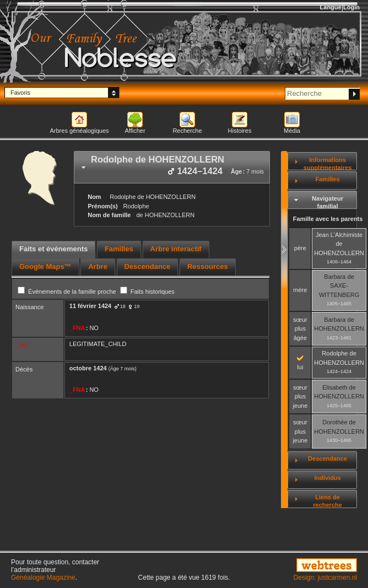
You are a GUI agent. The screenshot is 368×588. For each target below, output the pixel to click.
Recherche (187, 131)
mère (300, 290)
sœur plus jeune (300, 397)
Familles (328, 179)
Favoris (20, 93)
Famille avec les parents (328, 219)
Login (351, 7)
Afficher (135, 131)
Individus (327, 478)
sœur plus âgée (300, 329)
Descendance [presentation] (148, 266)
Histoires (240, 131)
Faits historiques (147, 292)
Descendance (328, 458)
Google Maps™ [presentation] (45, 266)
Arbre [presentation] (98, 266)
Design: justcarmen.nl (325, 578)
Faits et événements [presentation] (53, 249)
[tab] (172, 167)
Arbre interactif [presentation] (176, 249)
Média (292, 131)
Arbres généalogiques (79, 131)
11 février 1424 (90, 306)
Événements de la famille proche (68, 292)
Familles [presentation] (119, 249)
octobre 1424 (88, 368)
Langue (331, 7)
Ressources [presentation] (208, 266)
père (300, 248)
